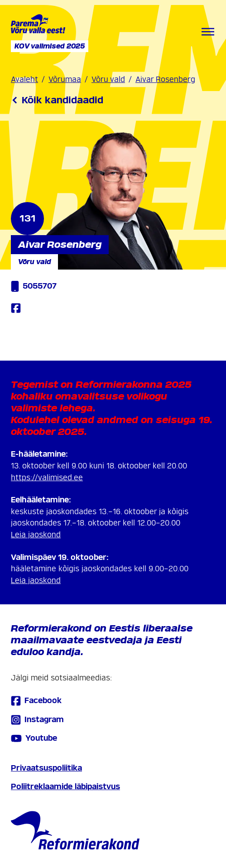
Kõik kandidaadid (57, 100)
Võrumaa (65, 80)
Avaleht (24, 80)
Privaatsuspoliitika (46, 768)
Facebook (36, 701)
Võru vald (108, 80)
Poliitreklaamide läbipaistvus (65, 787)
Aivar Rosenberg (165, 80)
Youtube (34, 738)
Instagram (37, 720)
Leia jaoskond (36, 535)
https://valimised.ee (47, 478)
